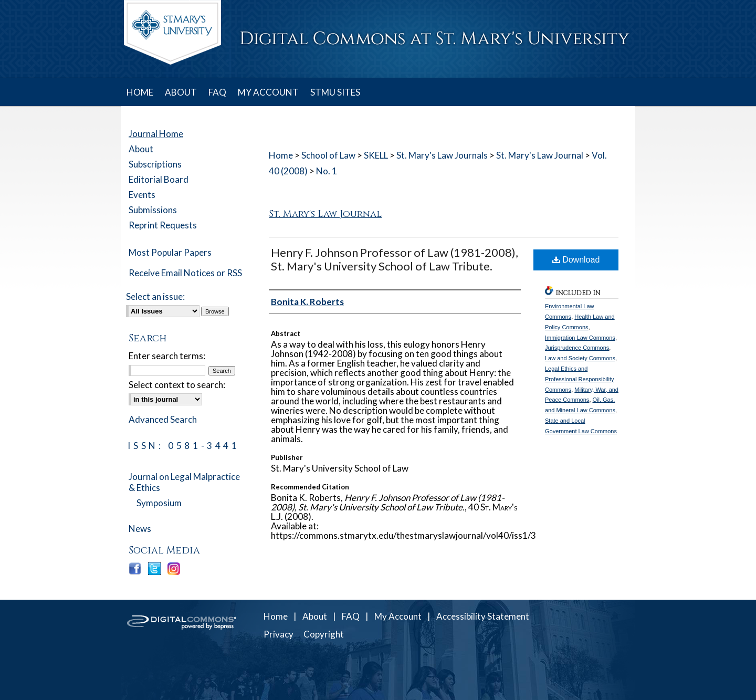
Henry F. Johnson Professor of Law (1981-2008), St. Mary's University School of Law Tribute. (395, 259)
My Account (398, 616)
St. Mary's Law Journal (540, 155)
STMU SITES (335, 92)
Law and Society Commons (580, 358)
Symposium (159, 503)
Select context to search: (177, 385)
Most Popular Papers (170, 252)
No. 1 (327, 171)
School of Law (328, 155)
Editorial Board (159, 179)
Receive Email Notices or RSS (185, 273)
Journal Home (156, 134)
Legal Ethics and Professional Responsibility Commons (579, 379)
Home (281, 155)
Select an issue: (155, 296)
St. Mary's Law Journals (442, 155)
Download (576, 260)
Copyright (324, 634)
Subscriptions (155, 164)
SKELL (376, 155)
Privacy (279, 634)
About (141, 149)
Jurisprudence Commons (577, 348)
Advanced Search (163, 419)
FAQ (351, 616)
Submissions (153, 210)
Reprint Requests (163, 225)
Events (142, 195)
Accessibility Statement (483, 616)
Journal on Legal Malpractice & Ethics (184, 482)
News (140, 529)
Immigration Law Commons (580, 338)
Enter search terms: (167, 356)
